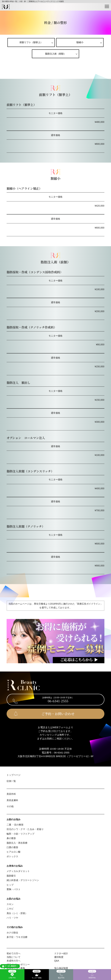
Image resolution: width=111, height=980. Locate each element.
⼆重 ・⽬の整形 (15, 825)
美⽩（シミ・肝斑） (17, 913)
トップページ (14, 775)
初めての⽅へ (14, 953)
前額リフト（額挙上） (31, 42)
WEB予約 (92, 974)
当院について (14, 957)
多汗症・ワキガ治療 (17, 937)
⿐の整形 (11, 838)
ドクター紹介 (61, 953)
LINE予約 (12, 974)
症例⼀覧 (11, 781)
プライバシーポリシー (18, 964)
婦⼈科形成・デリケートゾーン (23, 880)
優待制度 (59, 957)
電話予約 (61, 974)
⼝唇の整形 (12, 847)
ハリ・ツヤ (12, 918)
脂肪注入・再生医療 (17, 843)
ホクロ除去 (12, 933)
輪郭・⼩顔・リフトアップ (20, 834)
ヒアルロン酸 (14, 852)
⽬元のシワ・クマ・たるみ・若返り (25, 829)
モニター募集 (37, 974)
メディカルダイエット (18, 871)
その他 (10, 806)
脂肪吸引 (11, 876)
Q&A (57, 961)
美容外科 (11, 794)
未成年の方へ (14, 961)
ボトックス (12, 856)
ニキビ (10, 909)
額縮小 (80, 42)
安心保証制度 (61, 968)
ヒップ (10, 885)
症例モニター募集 (16, 968)
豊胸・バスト (14, 889)
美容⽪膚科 (12, 800)
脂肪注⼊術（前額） (55, 54)
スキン (10, 904)
